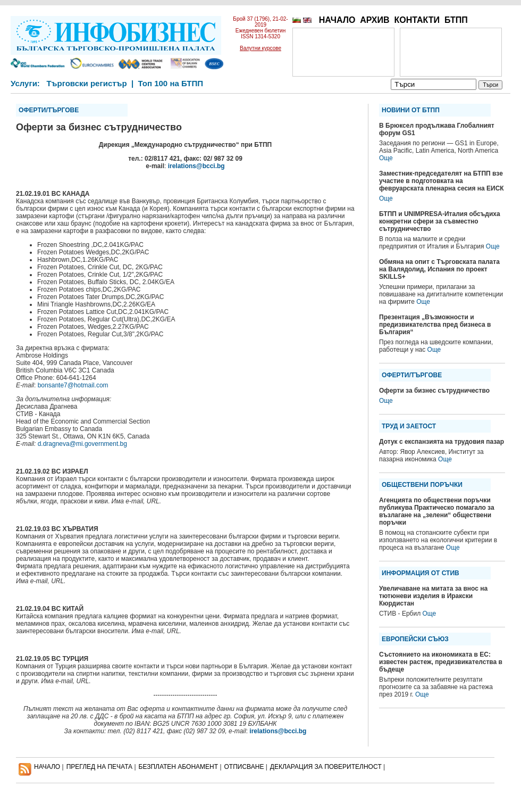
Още (386, 158)
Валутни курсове (260, 48)
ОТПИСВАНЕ (244, 767)
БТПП (456, 20)
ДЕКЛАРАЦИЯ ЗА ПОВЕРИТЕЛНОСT (326, 767)
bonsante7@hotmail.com (73, 385)
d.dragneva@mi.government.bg (82, 444)
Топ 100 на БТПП (171, 83)
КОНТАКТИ (417, 20)
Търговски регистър (86, 83)
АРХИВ (375, 20)
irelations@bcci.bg (196, 166)
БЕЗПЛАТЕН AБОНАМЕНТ (179, 767)
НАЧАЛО (337, 20)
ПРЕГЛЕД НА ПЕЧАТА (99, 767)
